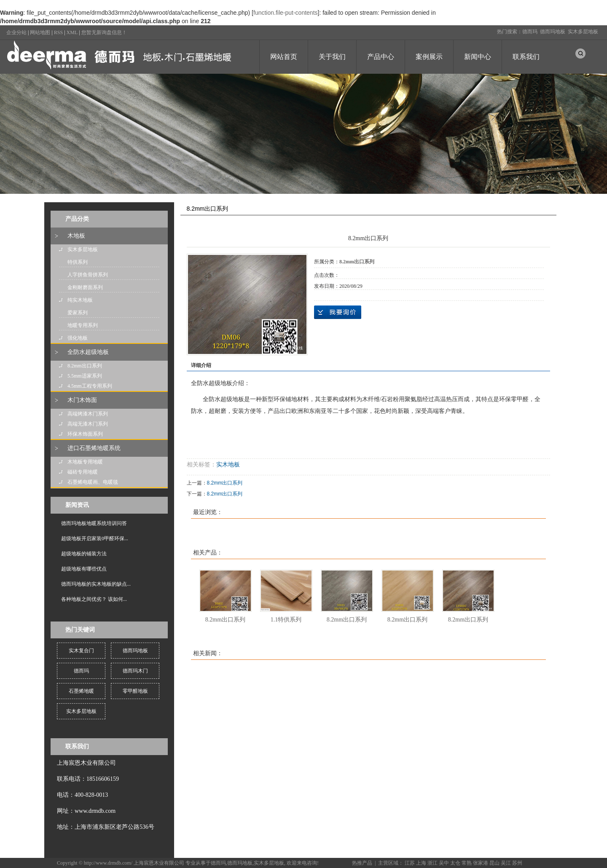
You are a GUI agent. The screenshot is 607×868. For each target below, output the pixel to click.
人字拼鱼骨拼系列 (88, 275)
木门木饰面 (82, 400)
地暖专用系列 (83, 325)
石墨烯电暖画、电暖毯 (93, 482)
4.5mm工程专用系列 (90, 386)
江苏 (410, 863)
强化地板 (78, 338)
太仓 (455, 863)
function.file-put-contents (286, 13)
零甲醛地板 (135, 691)
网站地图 (40, 32)
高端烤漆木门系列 (88, 414)
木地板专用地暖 (85, 462)
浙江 (432, 863)
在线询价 (338, 312)
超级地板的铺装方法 (84, 554)
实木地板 (228, 465)
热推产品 (362, 863)
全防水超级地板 (88, 352)
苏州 (517, 863)
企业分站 (16, 32)
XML (72, 32)
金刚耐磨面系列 (85, 287)
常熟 (467, 863)
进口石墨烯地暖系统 (94, 448)
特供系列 (78, 262)
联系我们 (526, 57)
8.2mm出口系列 (85, 366)
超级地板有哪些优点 (84, 569)
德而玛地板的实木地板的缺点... (96, 584)
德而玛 (530, 32)
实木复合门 (81, 651)
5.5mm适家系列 (85, 376)
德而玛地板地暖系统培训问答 (94, 523)
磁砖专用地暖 (83, 472)
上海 (421, 863)
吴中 (444, 863)
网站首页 (284, 57)
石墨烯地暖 (81, 691)
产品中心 (381, 57)
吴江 (506, 863)
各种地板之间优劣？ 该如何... (94, 599)
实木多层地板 (583, 32)
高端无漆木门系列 (88, 424)
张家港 (481, 863)
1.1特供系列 (286, 620)
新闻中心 (478, 57)
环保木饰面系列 (85, 434)
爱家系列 (78, 313)
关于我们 (332, 57)
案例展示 (429, 57)
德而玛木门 (135, 671)
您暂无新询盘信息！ (104, 32)
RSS (58, 32)
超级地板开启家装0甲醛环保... (95, 538)
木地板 (76, 236)
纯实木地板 (80, 300)
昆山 (494, 863)
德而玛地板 (553, 32)
